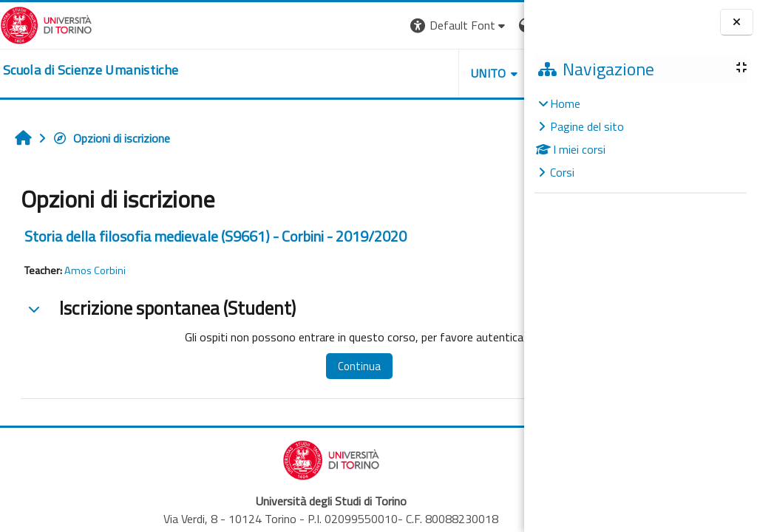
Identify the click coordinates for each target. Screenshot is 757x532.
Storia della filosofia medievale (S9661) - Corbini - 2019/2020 (215, 236)
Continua (325, 366)
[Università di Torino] (46, 24)
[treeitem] (640, 138)
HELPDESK (435, 73)
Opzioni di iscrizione (111, 138)
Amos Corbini (95, 270)
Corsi (562, 172)
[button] (321, 25)
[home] (91, 70)
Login (499, 25)
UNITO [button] (351, 73)
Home (565, 103)
